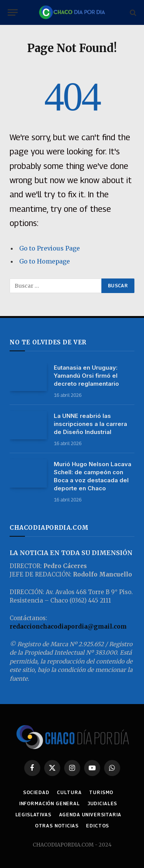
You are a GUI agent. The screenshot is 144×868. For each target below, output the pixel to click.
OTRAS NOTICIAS (57, 826)
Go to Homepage (45, 261)
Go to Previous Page (50, 248)
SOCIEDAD (36, 792)
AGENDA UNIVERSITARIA (90, 815)
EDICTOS (98, 826)
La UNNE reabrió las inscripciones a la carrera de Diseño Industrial (90, 424)
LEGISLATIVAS (33, 815)
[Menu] (13, 12)
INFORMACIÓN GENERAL (50, 803)
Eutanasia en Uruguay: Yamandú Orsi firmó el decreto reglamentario (86, 376)
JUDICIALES (102, 803)
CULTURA (69, 792)
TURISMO (101, 792)
